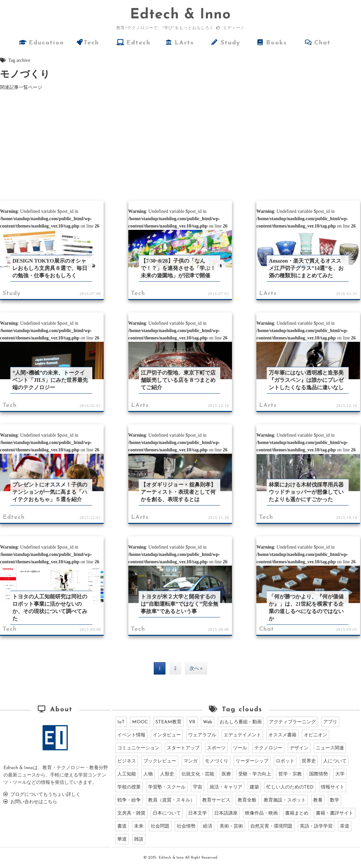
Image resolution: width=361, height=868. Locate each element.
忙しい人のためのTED (290, 787)
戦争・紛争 (129, 800)
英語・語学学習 (316, 826)
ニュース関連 (330, 748)
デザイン (299, 748)
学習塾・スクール (167, 787)
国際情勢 (319, 774)
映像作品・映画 (261, 813)
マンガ (191, 761)
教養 (318, 800)
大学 (340, 774)
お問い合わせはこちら (30, 802)
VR (192, 722)
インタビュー (167, 735)
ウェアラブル (202, 735)
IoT (121, 722)
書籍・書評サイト (335, 813)
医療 (226, 774)
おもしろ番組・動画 (241, 722)
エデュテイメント (242, 735)
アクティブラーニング (292, 722)
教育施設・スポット (285, 800)
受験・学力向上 (255, 774)
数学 (335, 800)
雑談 (139, 839)
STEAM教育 (168, 722)
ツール (240, 748)
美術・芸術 (231, 826)
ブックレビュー (160, 761)
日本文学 (198, 813)
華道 (122, 839)
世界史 (309, 761)
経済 (208, 826)
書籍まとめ (297, 813)
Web (208, 722)
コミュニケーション (138, 748)
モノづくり (217, 761)
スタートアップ (183, 748)
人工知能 (127, 774)
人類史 (167, 774)
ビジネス (127, 761)
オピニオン (316, 735)
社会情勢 (186, 826)
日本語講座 (226, 813)
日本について (167, 813)
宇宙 (198, 787)
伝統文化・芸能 (198, 774)
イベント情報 (131, 735)
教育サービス (216, 800)
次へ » (196, 668)
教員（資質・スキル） (171, 800)
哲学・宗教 (290, 774)
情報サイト (333, 787)
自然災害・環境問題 (271, 826)
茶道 (345, 826)
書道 (122, 826)
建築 (254, 787)
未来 (139, 826)
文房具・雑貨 (131, 813)
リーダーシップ (252, 761)
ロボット (285, 761)
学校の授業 (129, 787)
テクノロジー (268, 748)
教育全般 (247, 800)
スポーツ (216, 748)
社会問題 (160, 826)
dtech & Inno (180, 15)
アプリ (330, 722)
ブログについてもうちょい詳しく (42, 795)
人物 (148, 774)
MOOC (140, 722)
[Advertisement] (181, 145)
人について (335, 761)
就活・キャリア (226, 787)
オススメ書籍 (282, 735)
